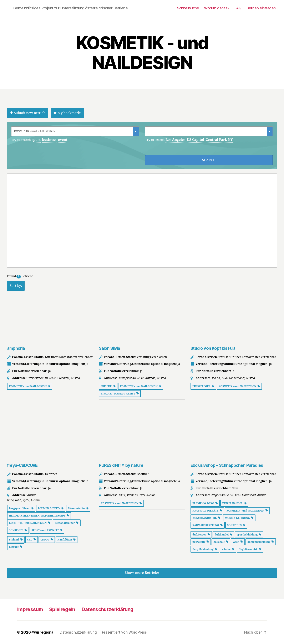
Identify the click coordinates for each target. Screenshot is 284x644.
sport (36, 140)
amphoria (16, 348)
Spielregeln (62, 609)
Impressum (30, 609)
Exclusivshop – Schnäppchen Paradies (227, 465)
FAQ (238, 8)
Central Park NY (219, 140)
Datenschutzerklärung (107, 609)
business (49, 140)
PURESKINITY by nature (121, 465)
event (63, 140)
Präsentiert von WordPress (124, 632)
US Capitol (195, 140)
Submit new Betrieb (28, 113)
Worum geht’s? (217, 8)
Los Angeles (175, 140)
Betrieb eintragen (261, 8)
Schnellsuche (188, 8)
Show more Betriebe (142, 573)
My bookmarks (67, 113)
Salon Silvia (110, 348)
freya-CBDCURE (22, 465)
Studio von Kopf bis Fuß (213, 348)
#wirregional (43, 632)
